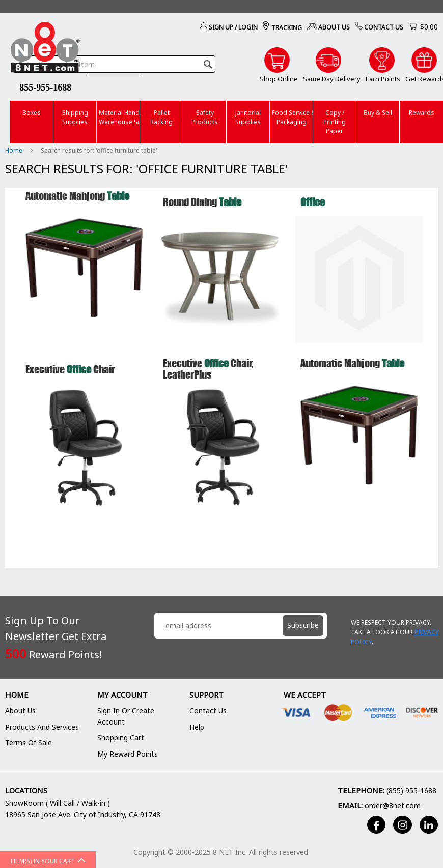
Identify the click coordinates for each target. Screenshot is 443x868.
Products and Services (42, 727)
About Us (334, 27)
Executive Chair (70, 369)
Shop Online (279, 79)
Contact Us (384, 27)
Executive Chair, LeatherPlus (208, 369)
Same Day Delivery (332, 79)
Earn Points (383, 79)
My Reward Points (128, 754)
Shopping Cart (121, 737)
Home (15, 150)
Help (197, 727)
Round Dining (202, 202)
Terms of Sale (29, 743)
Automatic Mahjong (77, 196)
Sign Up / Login (233, 27)
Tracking (287, 28)
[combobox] (114, 64)
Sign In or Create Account (126, 716)
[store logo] (45, 49)
